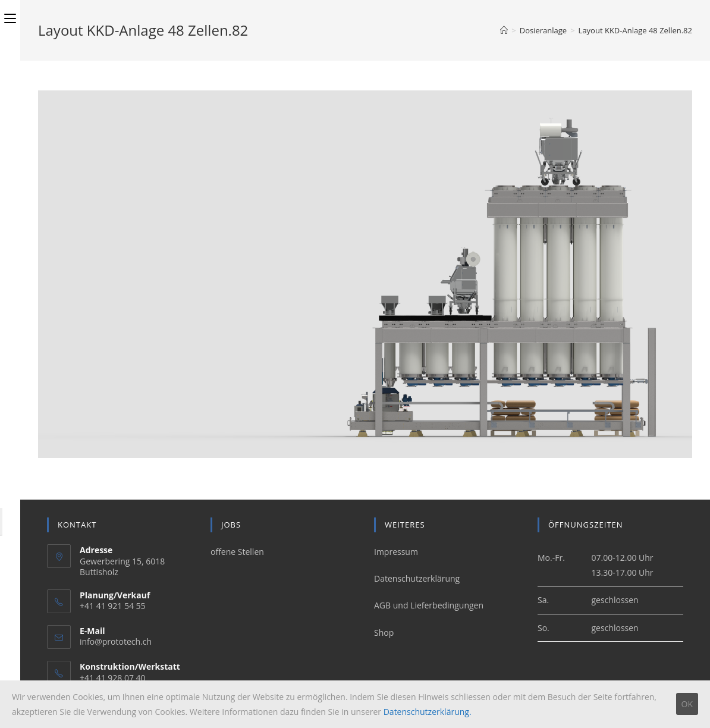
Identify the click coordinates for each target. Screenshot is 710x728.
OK (687, 704)
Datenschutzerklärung (417, 578)
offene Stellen (237, 552)
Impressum (396, 552)
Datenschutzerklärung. (428, 712)
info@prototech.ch (116, 641)
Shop (384, 633)
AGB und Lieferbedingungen (429, 605)
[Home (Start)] (504, 30)
